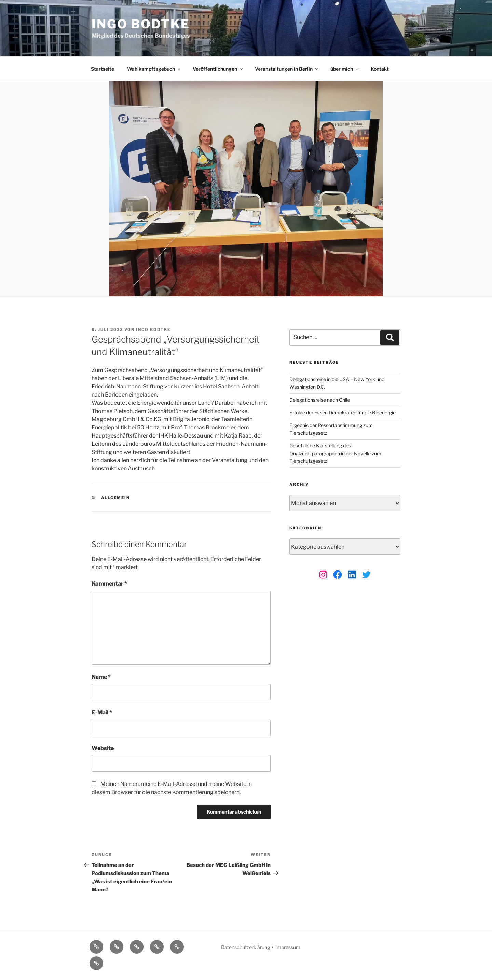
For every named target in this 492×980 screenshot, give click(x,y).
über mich (345, 69)
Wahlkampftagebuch (154, 69)
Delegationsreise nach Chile (320, 400)
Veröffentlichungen (218, 69)
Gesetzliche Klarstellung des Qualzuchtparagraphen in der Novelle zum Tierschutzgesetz (335, 453)
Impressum (288, 947)
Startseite (102, 69)
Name (101, 677)
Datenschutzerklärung (245, 947)
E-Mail (102, 713)
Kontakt (380, 69)
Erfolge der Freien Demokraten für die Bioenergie (343, 412)
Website (103, 748)
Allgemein (116, 498)
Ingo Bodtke (141, 24)
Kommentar (109, 584)
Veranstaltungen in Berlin (287, 69)
